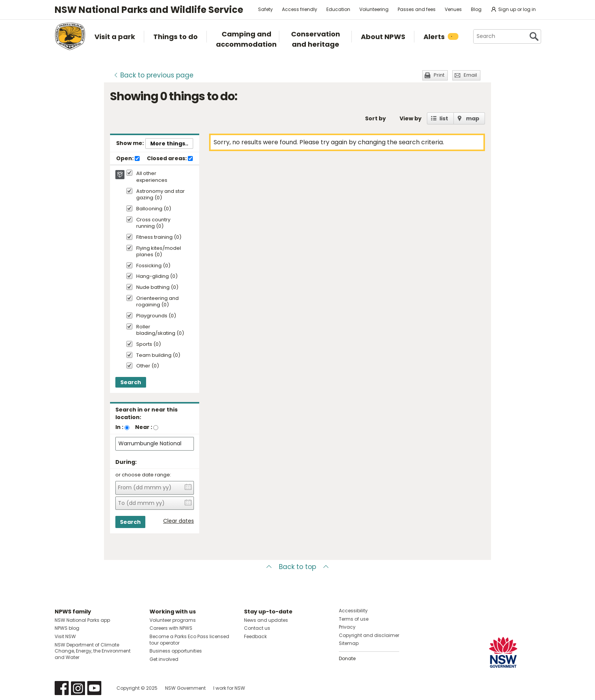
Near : (144, 427)
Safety (265, 9)
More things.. (169, 143)
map (473, 118)
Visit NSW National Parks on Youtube (94, 688)
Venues (453, 9)
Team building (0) (158, 356)
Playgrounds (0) (156, 316)
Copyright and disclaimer (369, 635)
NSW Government (185, 688)
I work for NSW (229, 688)
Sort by (375, 118)
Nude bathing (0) (157, 288)
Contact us (257, 628)
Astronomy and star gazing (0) (161, 195)
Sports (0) (149, 344)
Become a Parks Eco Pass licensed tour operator (189, 640)
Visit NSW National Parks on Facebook (62, 688)
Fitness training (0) (159, 237)
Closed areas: (170, 159)
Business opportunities (176, 651)
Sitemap (349, 643)
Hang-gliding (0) (157, 277)
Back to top (297, 567)
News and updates (266, 620)
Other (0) (148, 366)
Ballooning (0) (154, 209)
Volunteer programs (173, 620)
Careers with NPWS (171, 628)
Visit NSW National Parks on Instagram (78, 688)
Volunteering (374, 9)
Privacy (347, 627)
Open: (128, 159)
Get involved (164, 659)
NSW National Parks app (82, 620)
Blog (476, 9)
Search (131, 382)
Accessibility (353, 611)
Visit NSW (65, 636)
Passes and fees (417, 9)
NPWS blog (67, 628)
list (444, 118)
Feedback (255, 636)
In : (119, 427)
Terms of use (354, 619)
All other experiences (152, 177)
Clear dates (179, 521)
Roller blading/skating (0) (160, 330)
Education (338, 9)
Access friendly (300, 9)
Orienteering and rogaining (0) (157, 302)
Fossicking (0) (153, 266)
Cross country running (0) (153, 223)
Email (470, 75)
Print (439, 75)
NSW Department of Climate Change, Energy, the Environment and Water (93, 651)
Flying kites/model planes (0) (159, 252)
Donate (347, 658)
